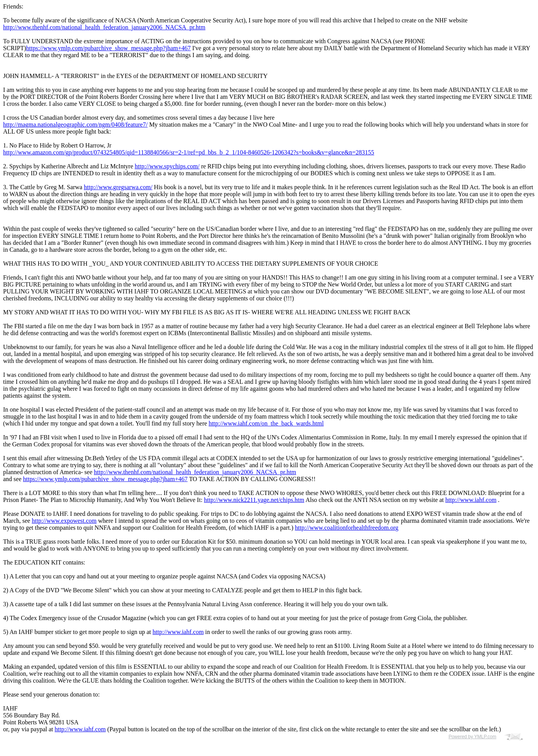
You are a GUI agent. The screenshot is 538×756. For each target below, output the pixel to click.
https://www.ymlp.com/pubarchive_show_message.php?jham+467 (109, 48)
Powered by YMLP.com (472, 737)
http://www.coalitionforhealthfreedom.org (347, 528)
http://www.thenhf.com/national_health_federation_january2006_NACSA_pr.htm (104, 27)
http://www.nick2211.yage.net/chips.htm (254, 500)
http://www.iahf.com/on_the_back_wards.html (266, 423)
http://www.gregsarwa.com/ (118, 187)
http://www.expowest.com (64, 521)
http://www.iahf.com (471, 500)
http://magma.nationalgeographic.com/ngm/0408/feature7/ (75, 125)
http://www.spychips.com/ (167, 166)
